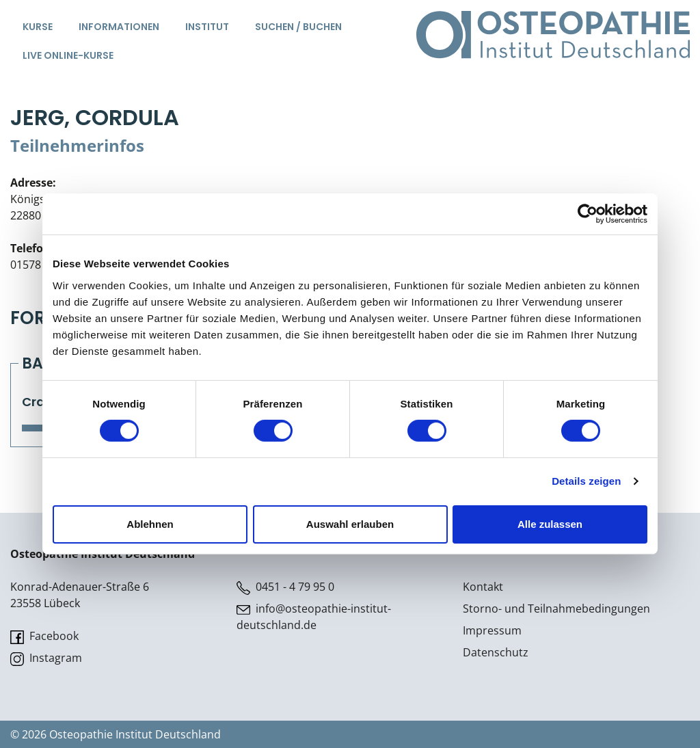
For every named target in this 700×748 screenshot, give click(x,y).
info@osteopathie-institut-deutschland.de (314, 617)
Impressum (492, 630)
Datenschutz (496, 652)
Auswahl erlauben (350, 524)
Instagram (46, 658)
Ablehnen (150, 524)
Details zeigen (586, 481)
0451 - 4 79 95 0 (285, 587)
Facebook (44, 636)
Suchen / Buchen (298, 27)
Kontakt (483, 587)
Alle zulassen (550, 524)
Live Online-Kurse (68, 55)
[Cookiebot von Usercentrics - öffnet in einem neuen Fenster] (588, 214)
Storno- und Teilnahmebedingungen (556, 609)
